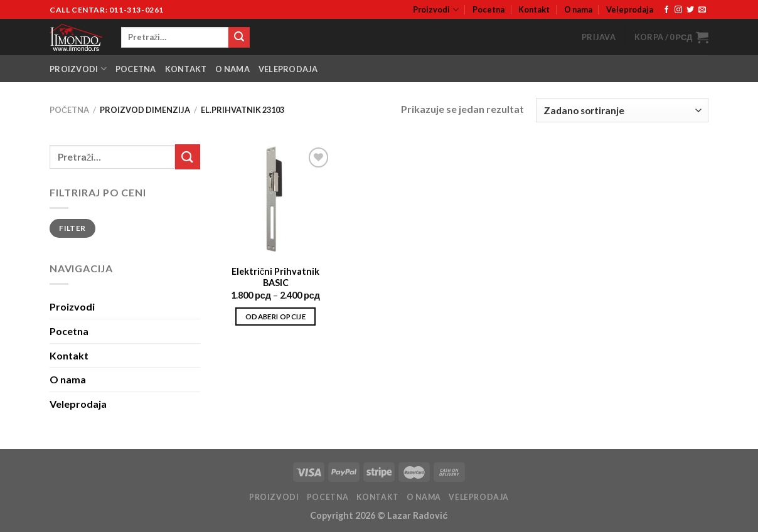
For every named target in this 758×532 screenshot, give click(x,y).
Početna (69, 110)
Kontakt (534, 9)
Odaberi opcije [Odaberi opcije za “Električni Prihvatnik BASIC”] (275, 317)
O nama (578, 9)
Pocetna (488, 9)
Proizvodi (435, 10)
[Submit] (239, 38)
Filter (72, 228)
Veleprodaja (630, 9)
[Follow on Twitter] (690, 10)
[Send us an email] (702, 10)
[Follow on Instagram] (678, 10)
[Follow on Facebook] (666, 10)
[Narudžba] (622, 110)
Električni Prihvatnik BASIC (275, 277)
